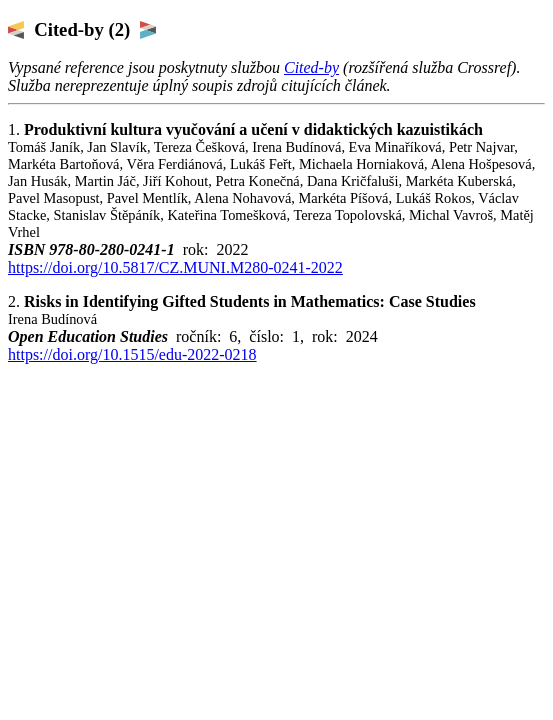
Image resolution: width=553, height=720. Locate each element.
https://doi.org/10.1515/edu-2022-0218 (132, 354)
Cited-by (311, 67)
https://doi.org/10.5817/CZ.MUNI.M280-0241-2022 (175, 267)
